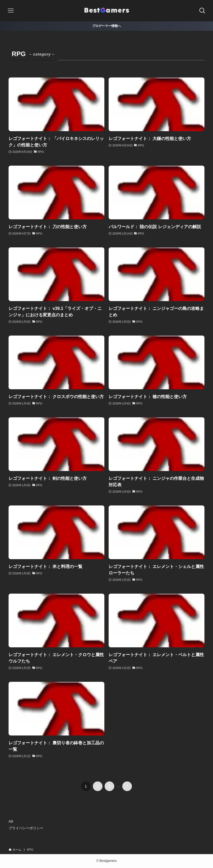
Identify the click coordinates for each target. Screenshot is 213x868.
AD (11, 821)
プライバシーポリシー (26, 828)
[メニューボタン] (11, 11)
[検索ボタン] (202, 11)
